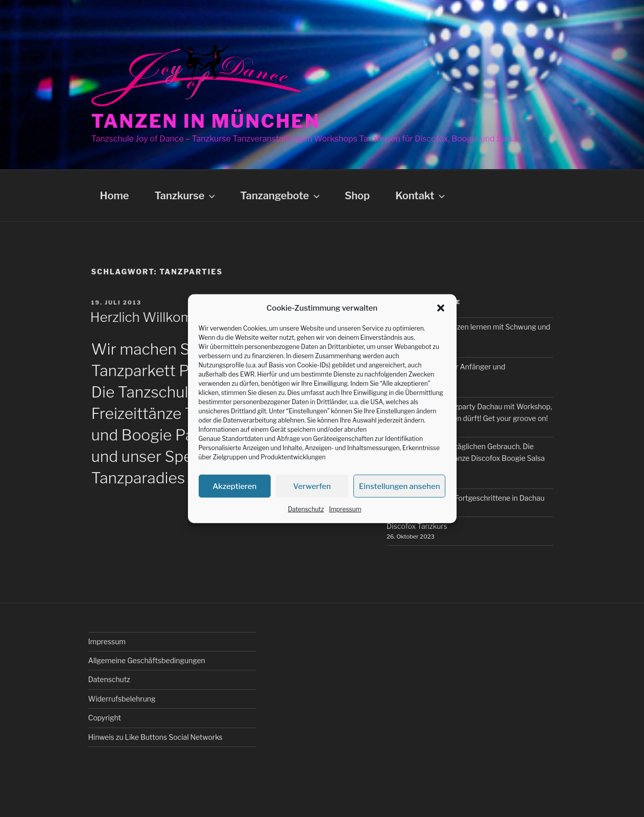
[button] (441, 308)
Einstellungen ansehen (400, 486)
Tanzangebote (281, 196)
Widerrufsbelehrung (122, 699)
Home (115, 196)
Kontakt (421, 196)
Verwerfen (312, 486)
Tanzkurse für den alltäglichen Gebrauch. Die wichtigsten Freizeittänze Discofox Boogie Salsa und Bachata (466, 458)
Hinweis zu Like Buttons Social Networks (156, 737)
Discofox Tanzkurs (417, 526)
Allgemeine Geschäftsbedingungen (147, 660)
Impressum (345, 509)
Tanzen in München (206, 121)
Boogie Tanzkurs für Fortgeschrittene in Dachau (466, 498)
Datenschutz (306, 509)
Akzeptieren (234, 486)
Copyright (105, 718)
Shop (357, 196)
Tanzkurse (186, 196)
